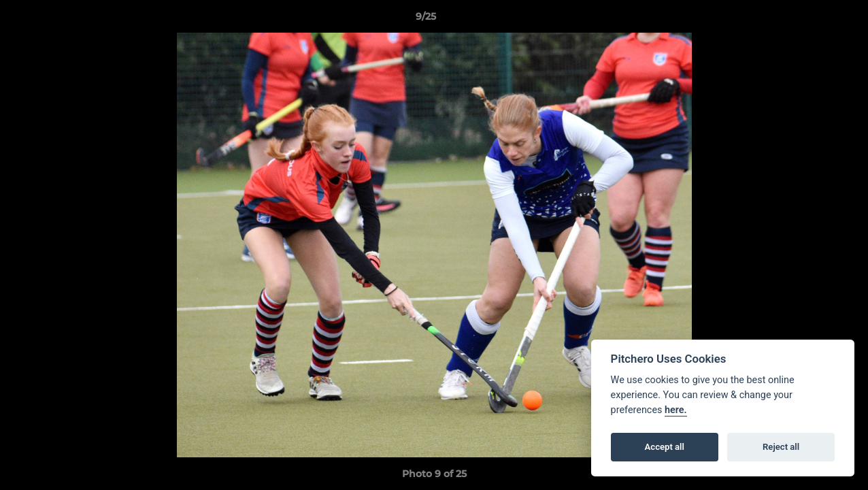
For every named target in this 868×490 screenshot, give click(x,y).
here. (676, 410)
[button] (811, 20)
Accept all (665, 447)
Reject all (781, 447)
